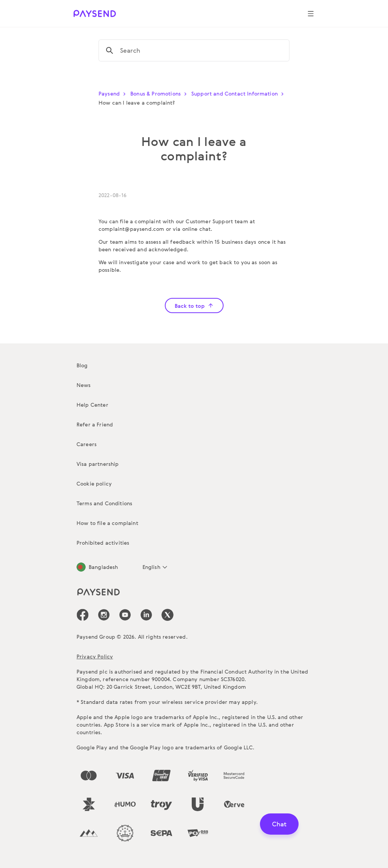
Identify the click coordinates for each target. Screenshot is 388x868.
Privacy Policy (95, 656)
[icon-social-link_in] (104, 615)
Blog (82, 365)
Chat (279, 824)
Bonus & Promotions (160, 93)
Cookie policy (94, 483)
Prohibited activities (103, 543)
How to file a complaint (107, 523)
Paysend (114, 93)
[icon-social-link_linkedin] (146, 615)
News (84, 385)
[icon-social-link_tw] (167, 615)
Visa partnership (98, 464)
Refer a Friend (95, 424)
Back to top (194, 306)
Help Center (92, 405)
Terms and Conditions (104, 503)
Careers (87, 444)
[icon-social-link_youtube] (125, 615)
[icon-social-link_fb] (83, 615)
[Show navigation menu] (311, 14)
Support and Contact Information (239, 93)
